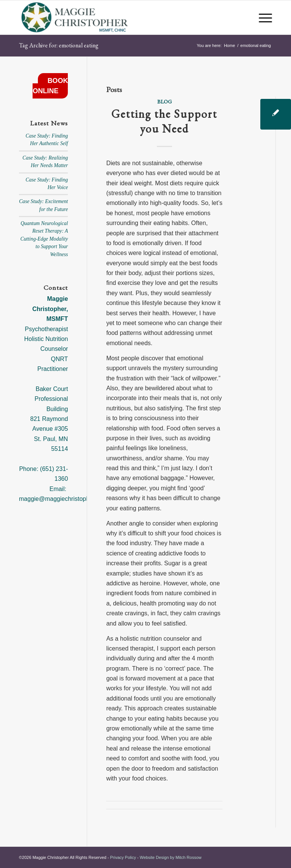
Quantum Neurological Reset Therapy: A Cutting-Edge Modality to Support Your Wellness (44, 239)
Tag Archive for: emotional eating (59, 45)
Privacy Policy (123, 857)
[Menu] (262, 17)
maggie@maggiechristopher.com (63, 499)
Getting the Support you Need (164, 121)
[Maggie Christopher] (75, 17)
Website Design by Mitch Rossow (171, 857)
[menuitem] (262, 17)
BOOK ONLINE (50, 86)
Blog (164, 101)
